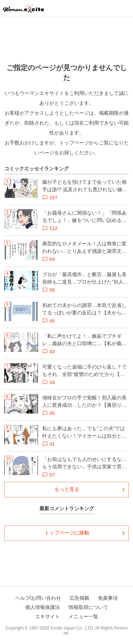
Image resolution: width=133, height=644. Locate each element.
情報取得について (88, 607)
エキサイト (48, 616)
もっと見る (67, 489)
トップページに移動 (67, 533)
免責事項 (108, 598)
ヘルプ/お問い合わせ (38, 598)
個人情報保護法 (43, 607)
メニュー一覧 (83, 616)
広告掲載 (79, 598)
